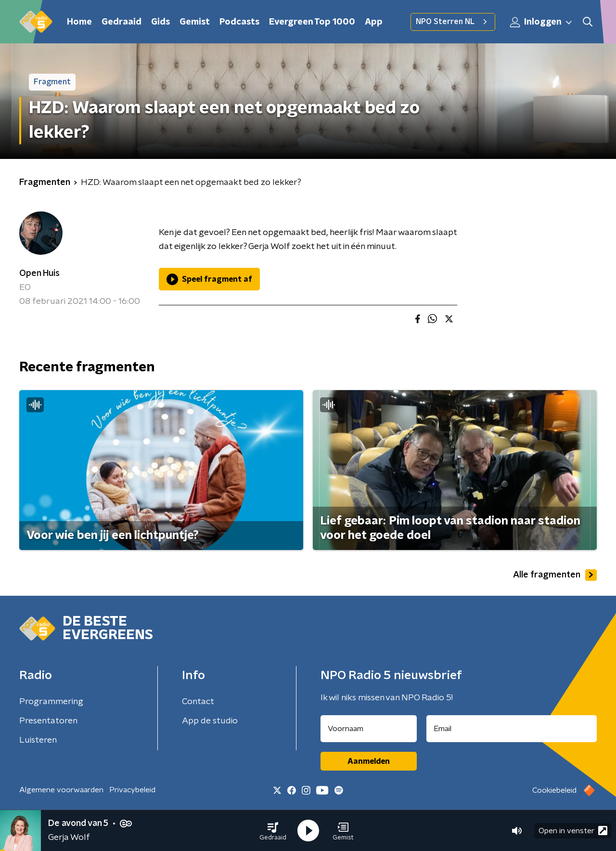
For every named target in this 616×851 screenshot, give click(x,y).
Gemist (195, 22)
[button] (273, 831)
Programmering (51, 702)
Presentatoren (48, 721)
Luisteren (38, 740)
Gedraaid (122, 22)
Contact (198, 702)
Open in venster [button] (573, 831)
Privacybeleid (132, 790)
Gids (160, 22)
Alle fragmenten (555, 575)
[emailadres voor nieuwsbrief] (512, 729)
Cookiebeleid (554, 790)
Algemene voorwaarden (61, 790)
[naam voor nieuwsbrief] (369, 729)
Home (79, 22)
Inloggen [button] (541, 22)
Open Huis (39, 274)
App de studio (210, 721)
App (374, 22)
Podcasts (239, 22)
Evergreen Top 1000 (312, 22)
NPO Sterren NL (453, 22)
